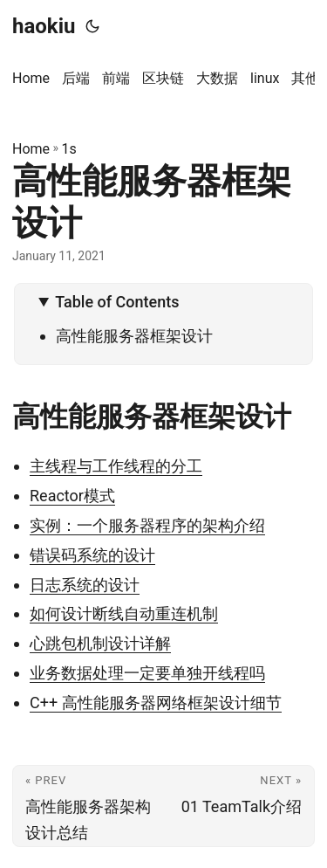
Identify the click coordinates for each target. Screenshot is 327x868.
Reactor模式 (72, 496)
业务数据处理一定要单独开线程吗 (147, 673)
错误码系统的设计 (92, 555)
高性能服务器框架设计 (134, 336)
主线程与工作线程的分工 (116, 466)
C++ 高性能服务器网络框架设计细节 (156, 703)
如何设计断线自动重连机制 (124, 613)
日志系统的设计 (85, 585)
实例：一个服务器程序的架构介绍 (147, 525)
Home (31, 149)
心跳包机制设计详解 (100, 643)
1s (69, 149)
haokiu (44, 26)
